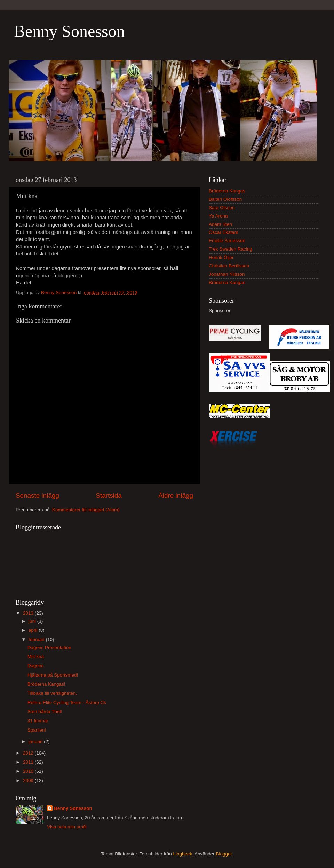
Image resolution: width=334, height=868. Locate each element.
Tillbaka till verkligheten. (52, 693)
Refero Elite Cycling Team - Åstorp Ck (67, 703)
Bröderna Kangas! (46, 684)
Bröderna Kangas (227, 191)
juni (33, 621)
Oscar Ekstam (224, 232)
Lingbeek (182, 854)
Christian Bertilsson (229, 266)
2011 (29, 762)
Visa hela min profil (67, 827)
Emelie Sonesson (227, 241)
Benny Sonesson (69, 31)
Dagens (36, 666)
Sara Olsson (222, 208)
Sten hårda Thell (45, 712)
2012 (29, 753)
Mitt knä (36, 657)
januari (36, 741)
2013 (29, 613)
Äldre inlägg (176, 495)
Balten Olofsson (225, 199)
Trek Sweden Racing (230, 249)
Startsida (109, 495)
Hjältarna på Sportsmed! (53, 675)
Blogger (224, 854)
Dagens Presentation (49, 648)
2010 (29, 771)
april (34, 630)
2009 (29, 780)
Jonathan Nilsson (227, 274)
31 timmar (38, 721)
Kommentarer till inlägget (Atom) (86, 510)
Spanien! (37, 730)
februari (37, 640)
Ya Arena (218, 216)
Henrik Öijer (221, 257)
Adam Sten (220, 224)
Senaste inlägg (37, 495)
